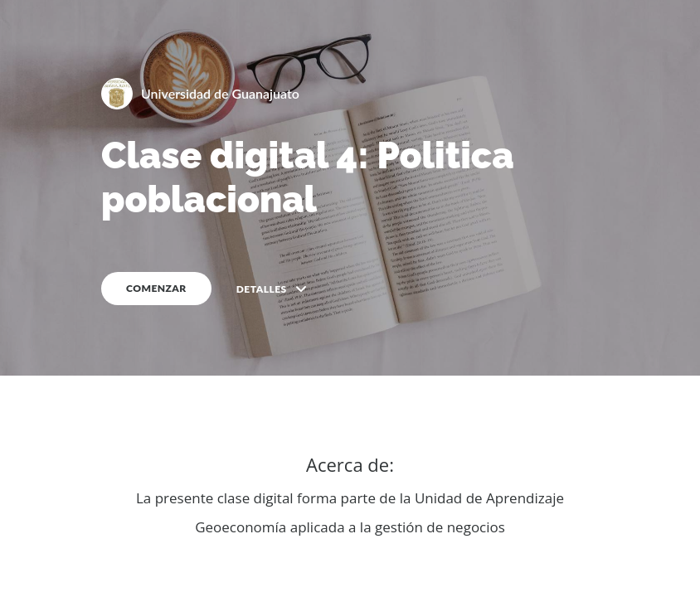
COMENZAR (156, 288)
